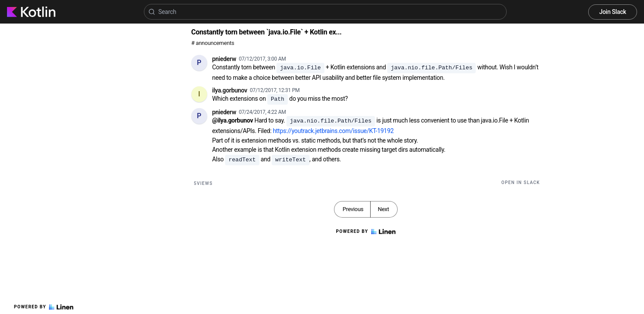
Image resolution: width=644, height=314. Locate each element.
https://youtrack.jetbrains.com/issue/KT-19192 (333, 131)
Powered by (44, 307)
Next (383, 209)
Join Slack (613, 12)
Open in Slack (521, 183)
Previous (353, 209)
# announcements (213, 43)
